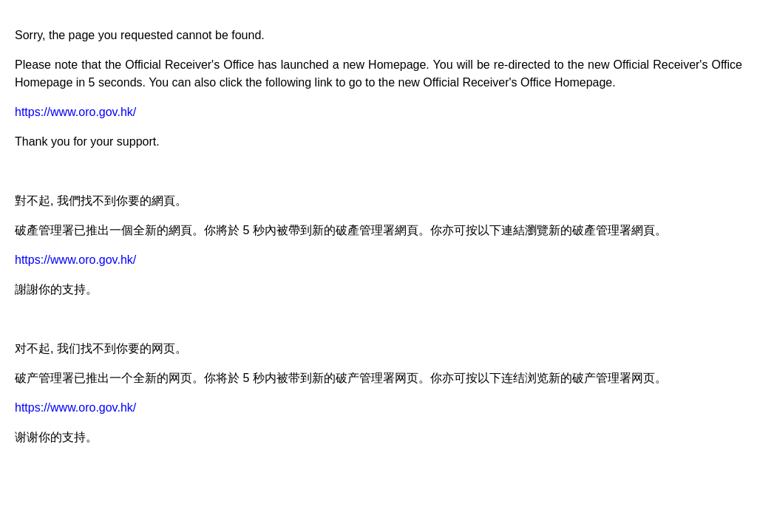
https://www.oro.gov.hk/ (75, 112)
